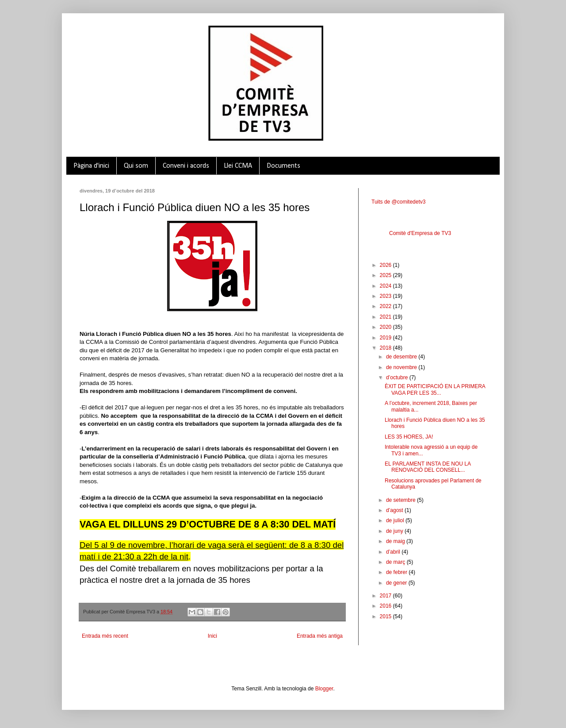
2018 (386, 348)
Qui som (136, 166)
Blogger (324, 689)
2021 (386, 317)
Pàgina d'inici (91, 166)
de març (396, 562)
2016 (386, 606)
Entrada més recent (105, 636)
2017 (386, 596)
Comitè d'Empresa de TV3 (420, 233)
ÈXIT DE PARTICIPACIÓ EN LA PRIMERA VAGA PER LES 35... (435, 389)
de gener (397, 583)
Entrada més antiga (320, 636)
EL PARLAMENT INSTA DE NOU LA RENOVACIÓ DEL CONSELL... (428, 467)
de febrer (397, 572)
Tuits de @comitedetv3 (398, 202)
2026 (386, 265)
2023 (386, 296)
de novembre (402, 367)
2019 (386, 338)
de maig (396, 541)
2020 (386, 327)
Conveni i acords (186, 166)
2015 (386, 616)
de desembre (402, 357)
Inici (212, 636)
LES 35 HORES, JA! (409, 437)
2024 (386, 286)
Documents (283, 166)
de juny (395, 531)
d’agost (395, 510)
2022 (386, 306)
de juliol (396, 520)
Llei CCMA (238, 166)
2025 (386, 275)
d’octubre (398, 377)
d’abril (394, 552)
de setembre (402, 500)
